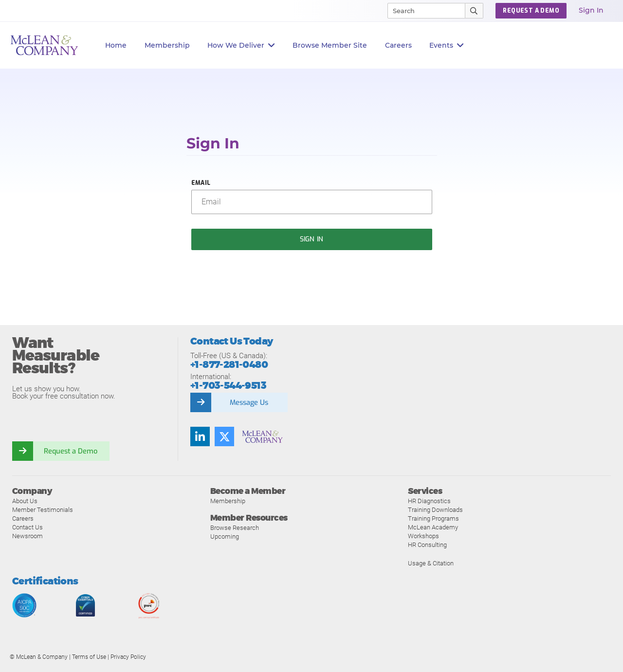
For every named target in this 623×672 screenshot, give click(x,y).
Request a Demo (71, 451)
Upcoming (225, 536)
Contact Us (27, 527)
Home (116, 45)
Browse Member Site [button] (330, 45)
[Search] (422, 11)
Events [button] (447, 45)
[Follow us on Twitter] (224, 436)
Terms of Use (89, 657)
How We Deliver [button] (241, 45)
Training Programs (433, 518)
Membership (167, 45)
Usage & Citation (431, 563)
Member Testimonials (43, 510)
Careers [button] (398, 45)
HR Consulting (427, 545)
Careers (23, 518)
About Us (25, 501)
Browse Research (235, 528)
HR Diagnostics (429, 501)
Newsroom (27, 536)
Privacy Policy (128, 657)
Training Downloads (435, 510)
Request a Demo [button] (531, 11)
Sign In (591, 10)
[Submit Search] (474, 11)
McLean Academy (433, 527)
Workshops (423, 536)
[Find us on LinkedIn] (200, 436)
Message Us (249, 402)
